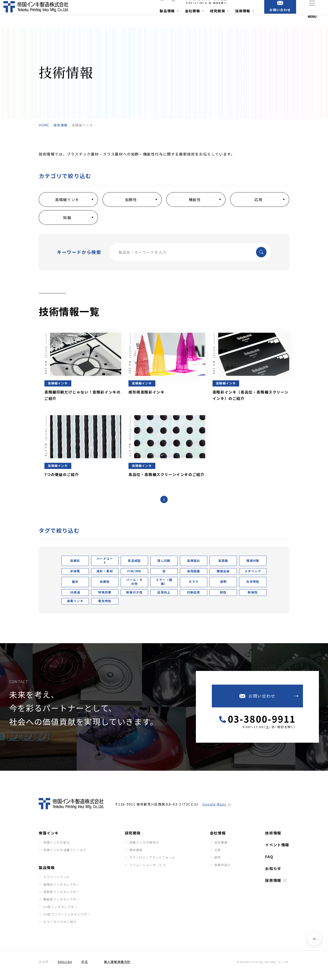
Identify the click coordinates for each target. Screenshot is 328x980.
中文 (85, 969)
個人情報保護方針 (117, 969)
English (65, 969)
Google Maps (214, 811)
